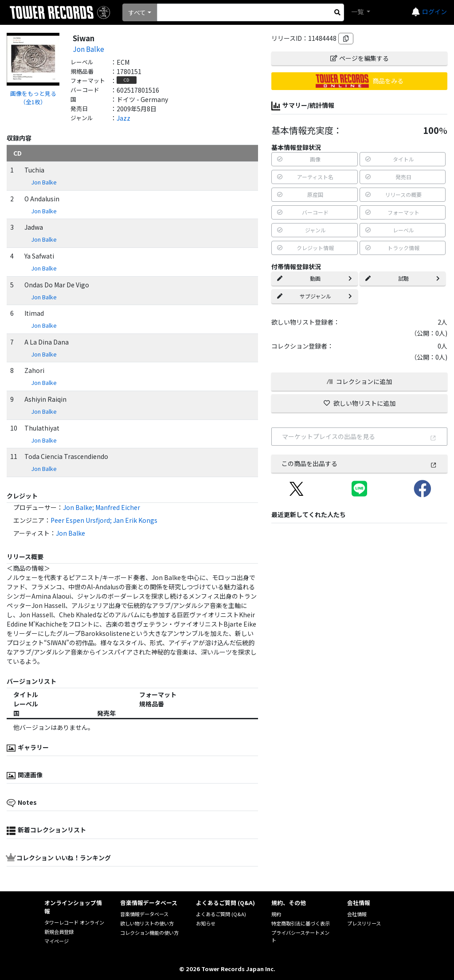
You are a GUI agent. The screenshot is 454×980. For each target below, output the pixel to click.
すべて (137, 12)
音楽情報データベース (144, 914)
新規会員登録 (59, 932)
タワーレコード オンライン (74, 922)
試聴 (403, 278)
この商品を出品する (359, 463)
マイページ (57, 941)
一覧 (358, 12)
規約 (276, 914)
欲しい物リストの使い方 (147, 923)
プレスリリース (364, 923)
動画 (314, 278)
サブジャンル (314, 296)
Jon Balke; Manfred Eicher (102, 507)
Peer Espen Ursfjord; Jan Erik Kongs (104, 520)
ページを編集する (360, 58)
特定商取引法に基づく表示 (301, 923)
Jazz (123, 118)
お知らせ (206, 923)
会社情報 (357, 914)
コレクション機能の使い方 (149, 933)
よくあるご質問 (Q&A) (221, 914)
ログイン (434, 12)
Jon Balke (88, 49)
